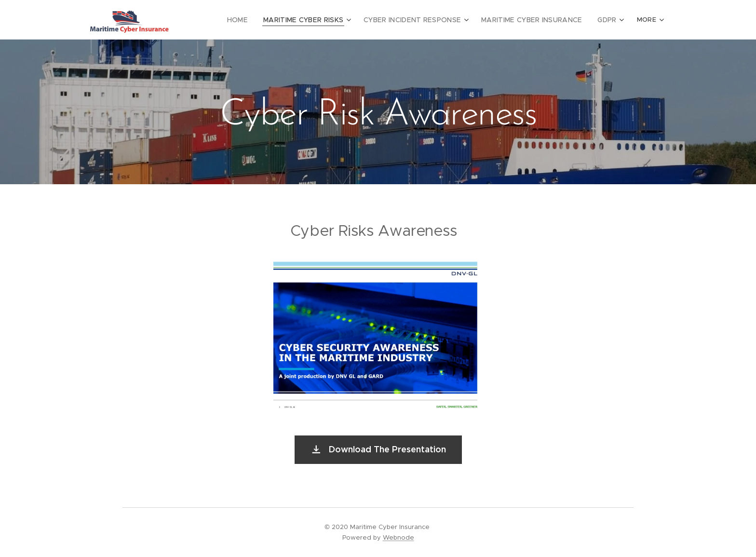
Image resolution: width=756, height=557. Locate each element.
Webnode (398, 537)
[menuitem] (256, 20)
